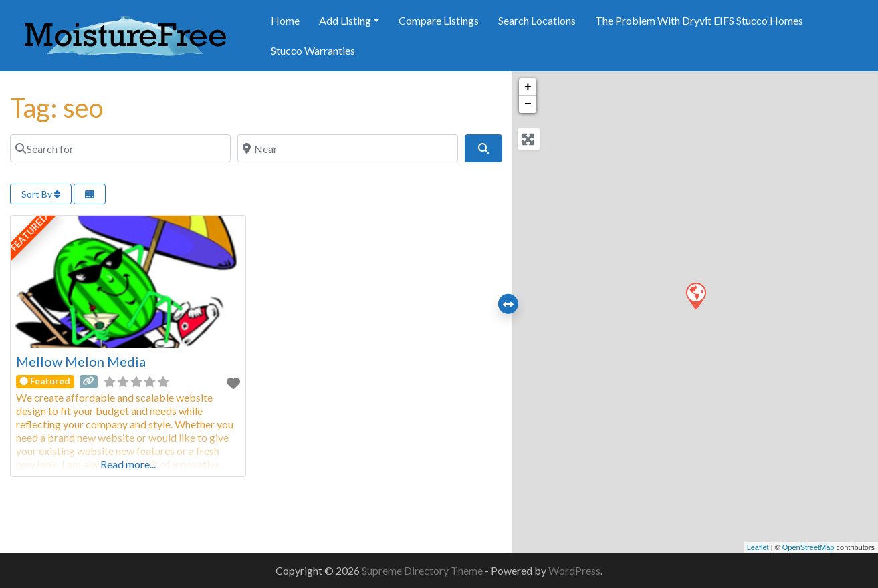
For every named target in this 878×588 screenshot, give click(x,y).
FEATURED (29, 233)
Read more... (128, 464)
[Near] (348, 148)
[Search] (483, 148)
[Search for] (120, 148)
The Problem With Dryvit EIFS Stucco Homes (699, 20)
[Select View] (90, 194)
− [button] (528, 104)
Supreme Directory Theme (423, 570)
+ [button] (528, 87)
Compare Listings (439, 20)
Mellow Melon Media (81, 361)
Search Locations (537, 20)
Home (285, 20)
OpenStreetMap (808, 547)
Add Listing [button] (345, 20)
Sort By (41, 194)
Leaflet (758, 547)
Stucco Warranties (313, 50)
